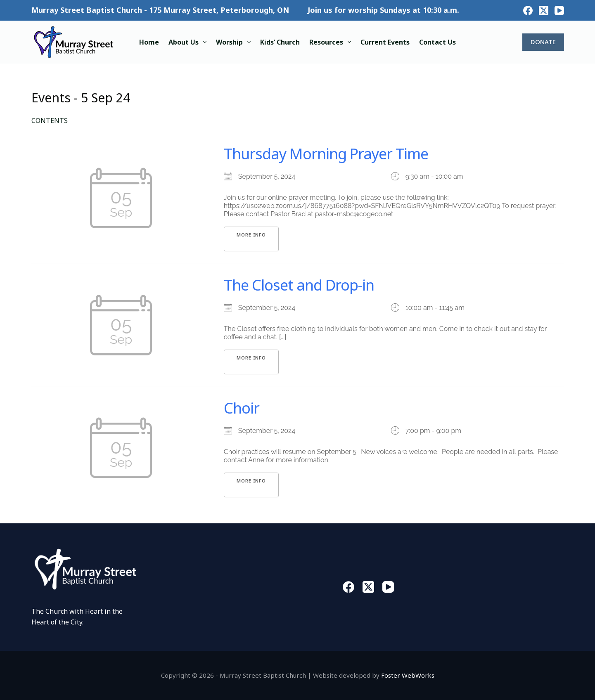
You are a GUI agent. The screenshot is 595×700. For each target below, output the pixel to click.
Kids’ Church (280, 42)
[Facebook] (528, 11)
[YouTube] (559, 11)
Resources (332, 42)
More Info (251, 235)
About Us (189, 42)
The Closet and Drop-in (299, 285)
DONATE (543, 42)
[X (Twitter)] (544, 11)
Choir (242, 408)
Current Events (385, 42)
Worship (235, 42)
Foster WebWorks (408, 675)
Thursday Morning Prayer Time (326, 154)
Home (149, 42)
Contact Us (437, 42)
